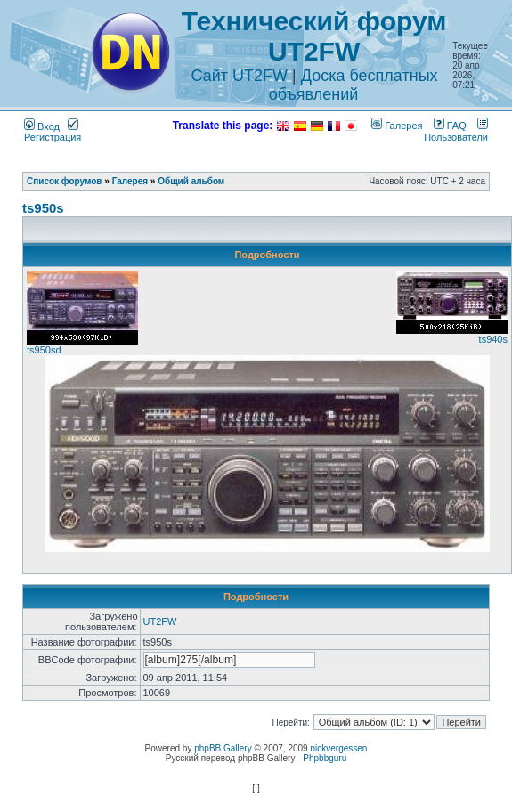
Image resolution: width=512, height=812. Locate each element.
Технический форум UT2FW (314, 36)
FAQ (450, 126)
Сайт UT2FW (240, 76)
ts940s (493, 339)
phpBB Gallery (223, 748)
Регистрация (53, 132)
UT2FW (160, 621)
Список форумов (65, 181)
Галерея (397, 126)
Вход (42, 126)
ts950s (43, 208)
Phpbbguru (325, 758)
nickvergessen (338, 748)
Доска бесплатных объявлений (354, 85)
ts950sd (44, 350)
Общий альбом (191, 181)
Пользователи (456, 131)
